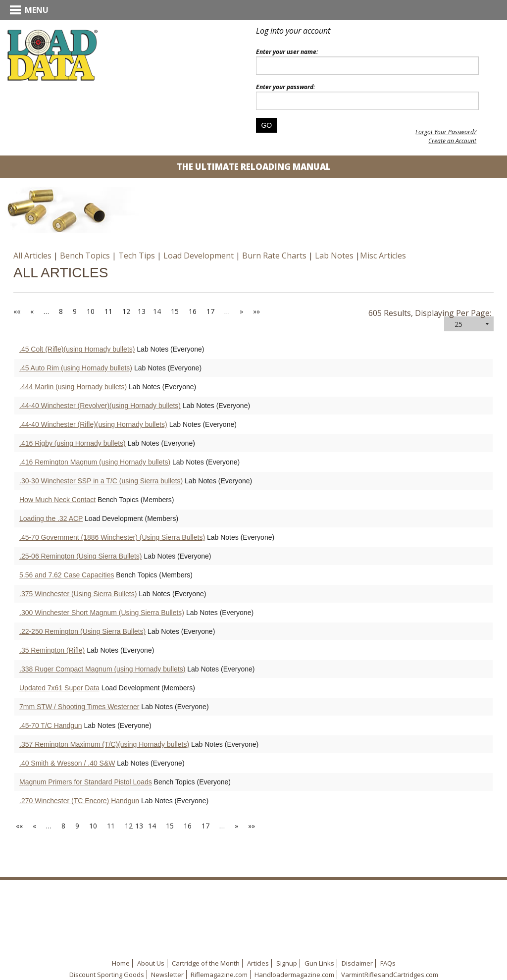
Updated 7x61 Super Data (59, 688)
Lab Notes (334, 256)
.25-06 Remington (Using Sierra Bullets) (80, 556)
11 (108, 311)
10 (91, 311)
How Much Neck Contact (57, 500)
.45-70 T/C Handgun (51, 725)
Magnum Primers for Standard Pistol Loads (86, 782)
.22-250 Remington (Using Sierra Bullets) (82, 631)
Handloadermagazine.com (294, 975)
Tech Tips (137, 256)
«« (17, 311)
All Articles (32, 256)
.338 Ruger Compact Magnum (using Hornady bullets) (102, 669)
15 (175, 311)
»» (256, 311)
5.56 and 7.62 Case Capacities (67, 575)
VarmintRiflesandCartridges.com (390, 975)
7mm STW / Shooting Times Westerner (79, 707)
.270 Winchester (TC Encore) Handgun (79, 801)
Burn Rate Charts (274, 256)
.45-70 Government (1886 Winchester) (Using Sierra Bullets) (112, 537)
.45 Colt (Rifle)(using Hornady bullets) (77, 349)
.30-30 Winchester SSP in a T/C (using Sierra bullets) (101, 481)
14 (157, 311)
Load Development (199, 256)
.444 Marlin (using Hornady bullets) (73, 387)
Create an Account (452, 141)
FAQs (388, 963)
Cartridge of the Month (206, 963)
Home (121, 963)
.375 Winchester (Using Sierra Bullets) (78, 594)
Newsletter (167, 975)
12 (126, 311)
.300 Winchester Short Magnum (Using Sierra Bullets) (102, 613)
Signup (287, 963)
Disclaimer (357, 963)
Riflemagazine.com (219, 975)
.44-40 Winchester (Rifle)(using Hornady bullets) (93, 424)
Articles (258, 963)
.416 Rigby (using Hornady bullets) (73, 443)
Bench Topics (85, 256)
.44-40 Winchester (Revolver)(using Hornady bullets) (100, 406)
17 (210, 311)
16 (193, 311)
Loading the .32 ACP (51, 518)
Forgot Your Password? (446, 132)
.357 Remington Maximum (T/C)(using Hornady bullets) (104, 744)
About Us (151, 963)
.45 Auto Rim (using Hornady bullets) (76, 368)
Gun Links (319, 963)
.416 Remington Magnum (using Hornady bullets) (95, 462)
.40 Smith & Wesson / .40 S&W (67, 763)
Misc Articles (383, 256)
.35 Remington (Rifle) (52, 650)
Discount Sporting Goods (107, 975)
